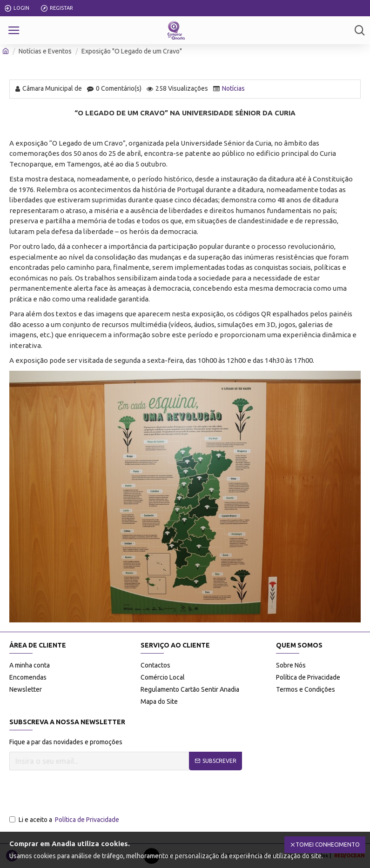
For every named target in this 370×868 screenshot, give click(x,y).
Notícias (233, 88)
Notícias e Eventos (45, 51)
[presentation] (80, 793)
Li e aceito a (65, 820)
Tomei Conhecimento (328, 845)
